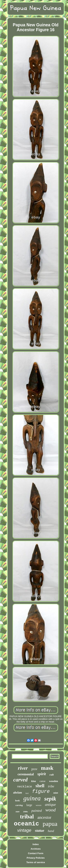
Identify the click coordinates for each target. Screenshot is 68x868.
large (29, 805)
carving (19, 805)
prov (34, 769)
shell (40, 786)
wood (50, 810)
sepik (50, 799)
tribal (27, 816)
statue (40, 831)
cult (52, 775)
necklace (24, 787)
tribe (51, 786)
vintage (24, 830)
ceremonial (26, 774)
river (23, 768)
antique (50, 805)
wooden (54, 781)
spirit (42, 774)
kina (34, 781)
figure (41, 792)
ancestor (44, 817)
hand (51, 831)
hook (17, 801)
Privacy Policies (36, 858)
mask (47, 768)
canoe (43, 781)
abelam (18, 793)
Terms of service (36, 862)
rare (17, 812)
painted (37, 811)
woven (39, 805)
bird (27, 793)
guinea (32, 798)
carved (20, 780)
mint (56, 793)
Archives (36, 849)
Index (36, 844)
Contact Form (36, 853)
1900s (25, 812)
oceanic (27, 824)
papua (50, 824)
